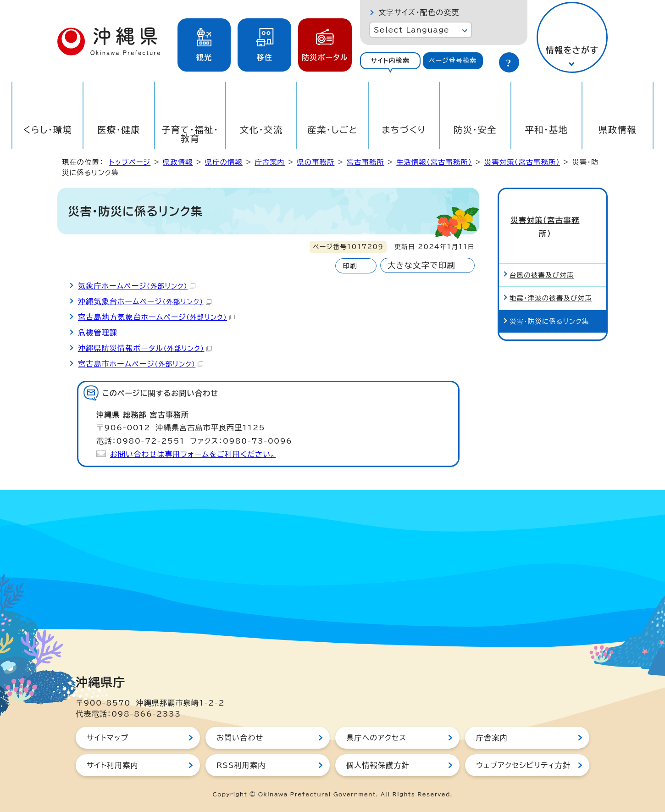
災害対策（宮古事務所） (522, 162)
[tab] (390, 61)
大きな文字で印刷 (421, 265)
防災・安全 (475, 130)
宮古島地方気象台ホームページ (156, 317)
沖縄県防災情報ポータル (145, 348)
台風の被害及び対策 (542, 246)
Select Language (412, 30)
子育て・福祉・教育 (190, 134)
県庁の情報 (224, 162)
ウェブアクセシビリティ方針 (523, 765)
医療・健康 (119, 130)
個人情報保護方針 (378, 765)
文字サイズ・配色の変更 (419, 12)
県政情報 (618, 130)
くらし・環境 (47, 130)
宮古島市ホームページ (141, 364)
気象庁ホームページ (137, 286)
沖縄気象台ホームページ (145, 301)
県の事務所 (316, 162)
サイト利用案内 (113, 765)
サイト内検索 (390, 61)
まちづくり (404, 130)
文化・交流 (261, 130)
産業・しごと (332, 130)
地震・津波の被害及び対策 (551, 269)
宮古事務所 (366, 162)
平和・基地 (546, 130)
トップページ (130, 162)
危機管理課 (98, 333)
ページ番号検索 (453, 61)
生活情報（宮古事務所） (434, 162)
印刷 (350, 266)
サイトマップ (108, 738)
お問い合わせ (240, 738)
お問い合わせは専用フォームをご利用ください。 (193, 454)
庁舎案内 (270, 162)
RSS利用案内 (241, 765)
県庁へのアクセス (376, 738)
